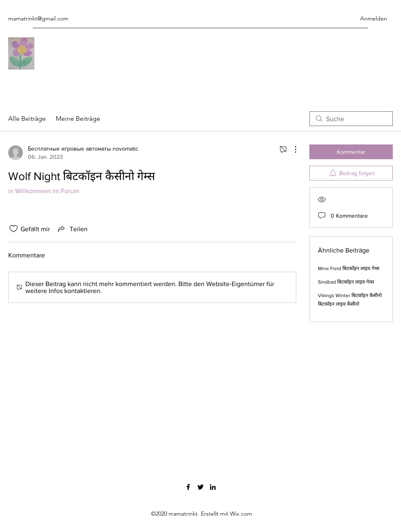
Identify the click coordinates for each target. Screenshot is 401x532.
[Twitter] (200, 487)
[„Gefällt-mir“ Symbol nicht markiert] (14, 229)
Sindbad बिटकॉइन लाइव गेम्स (346, 282)
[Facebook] (188, 487)
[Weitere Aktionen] (291, 149)
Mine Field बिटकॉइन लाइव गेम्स (349, 268)
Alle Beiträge (27, 118)
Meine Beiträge (78, 118)
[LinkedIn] (213, 487)
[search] (351, 119)
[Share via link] (72, 229)
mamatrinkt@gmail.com (38, 18)
